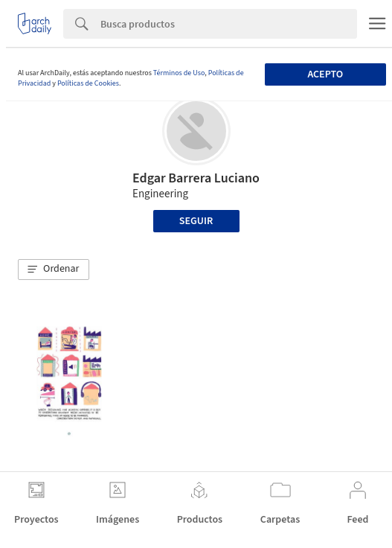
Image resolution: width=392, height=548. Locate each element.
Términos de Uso (179, 73)
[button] (54, 270)
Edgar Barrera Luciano (196, 178)
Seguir (196, 221)
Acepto (325, 74)
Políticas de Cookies (88, 83)
